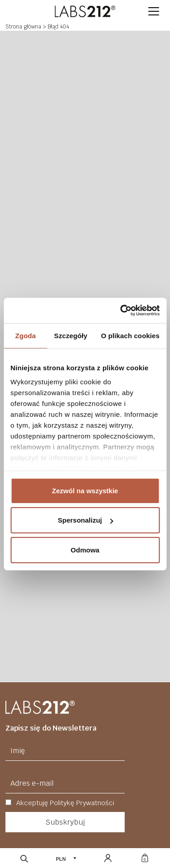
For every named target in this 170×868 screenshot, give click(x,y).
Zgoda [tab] (25, 335)
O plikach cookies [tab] (130, 335)
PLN (61, 859)
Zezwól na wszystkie (85, 490)
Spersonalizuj (85, 520)
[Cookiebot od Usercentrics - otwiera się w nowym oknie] (121, 311)
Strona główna (23, 27)
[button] (154, 11)
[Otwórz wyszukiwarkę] (24, 858)
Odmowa (85, 550)
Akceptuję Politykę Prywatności (60, 803)
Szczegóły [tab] (70, 335)
